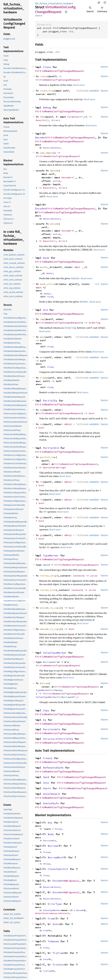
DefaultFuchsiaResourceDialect (52, 913)
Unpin (47, 788)
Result (40, 120)
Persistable (52, 729)
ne (42, 424)
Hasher (50, 273)
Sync (46, 783)
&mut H (40, 287)
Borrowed (49, 662)
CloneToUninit (58, 869)
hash (43, 267)
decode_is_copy (50, 629)
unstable (94, 91)
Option (47, 467)
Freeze (48, 758)
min (42, 357)
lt (42, 482)
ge (42, 535)
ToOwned (53, 941)
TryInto (58, 965)
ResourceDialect (52, 148)
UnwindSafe (51, 803)
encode (54, 224)
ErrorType (55, 904)
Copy (46, 710)
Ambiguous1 (71, 881)
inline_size (48, 590)
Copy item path (66, 12)
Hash (46, 258)
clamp (44, 378)
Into (56, 924)
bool (92, 413)
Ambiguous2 (71, 892)
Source (39, 16)
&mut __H (80, 267)
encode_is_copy (50, 608)
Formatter (74, 117)
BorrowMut (55, 857)
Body (51, 834)
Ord (45, 310)
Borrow (52, 846)
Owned (47, 565)
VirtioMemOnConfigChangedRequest (60, 71)
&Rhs (67, 424)
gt (42, 517)
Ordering (95, 323)
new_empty (47, 153)
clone (44, 76)
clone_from (47, 91)
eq (42, 410)
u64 (71, 31)
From (51, 919)
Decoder (67, 177)
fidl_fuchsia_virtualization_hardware (54, 4)
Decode (40, 137)
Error (55, 120)
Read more (79, 85)
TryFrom (58, 953)
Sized (50, 297)
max (42, 337)
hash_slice (47, 284)
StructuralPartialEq (58, 739)
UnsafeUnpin (52, 794)
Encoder (67, 231)
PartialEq (50, 401)
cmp (42, 319)
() (47, 120)
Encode (40, 208)
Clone (47, 67)
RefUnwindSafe (53, 768)
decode (54, 171)
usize (57, 181)
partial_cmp (48, 457)
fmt (42, 117)
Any (50, 823)
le (42, 500)
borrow (44, 683)
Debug (47, 108)
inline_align (49, 576)
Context (78, 576)
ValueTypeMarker (55, 653)
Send (46, 777)
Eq (45, 720)
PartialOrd (51, 448)
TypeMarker (51, 555)
